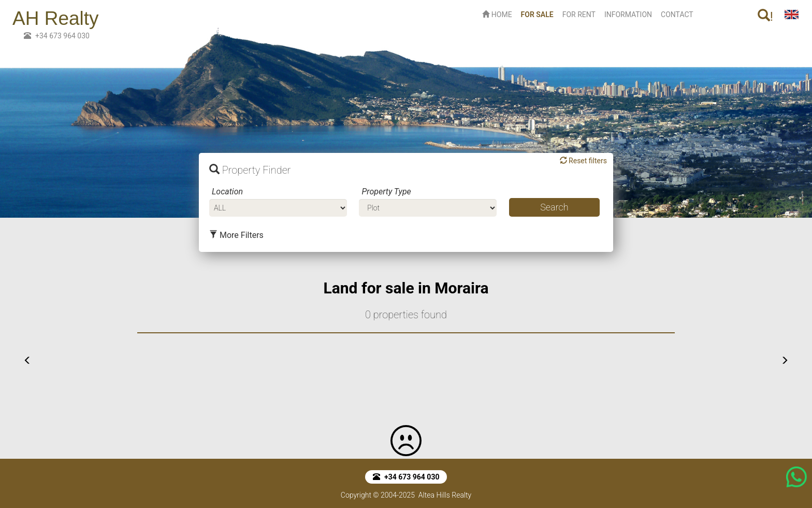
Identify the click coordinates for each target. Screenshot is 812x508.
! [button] (765, 16)
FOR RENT (579, 15)
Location (227, 192)
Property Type (386, 192)
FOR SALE (539, 14)
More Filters (236, 235)
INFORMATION (628, 15)
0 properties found (406, 315)
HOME (497, 15)
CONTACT (677, 15)
